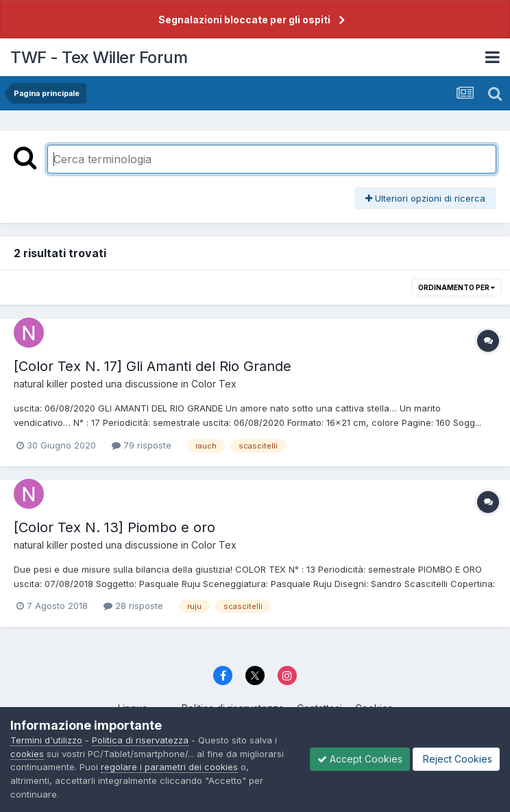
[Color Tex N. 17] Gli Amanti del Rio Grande (153, 366)
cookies (27, 754)
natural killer (41, 384)
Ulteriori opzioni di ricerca (425, 198)
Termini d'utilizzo (46, 740)
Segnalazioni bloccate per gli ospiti (244, 20)
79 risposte (142, 445)
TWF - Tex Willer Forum (99, 57)
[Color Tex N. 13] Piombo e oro (114, 527)
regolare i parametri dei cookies (169, 767)
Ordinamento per (457, 287)
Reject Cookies (456, 759)
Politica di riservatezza (140, 740)
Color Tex (214, 384)
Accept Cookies (360, 759)
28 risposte (133, 606)
